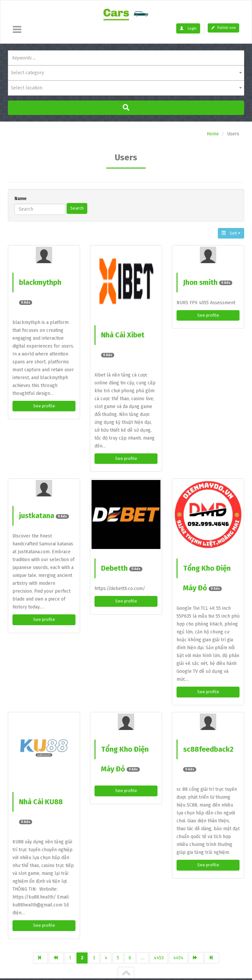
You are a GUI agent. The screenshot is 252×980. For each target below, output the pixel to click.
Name (21, 199)
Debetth (122, 569)
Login (189, 28)
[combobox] (126, 73)
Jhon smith (208, 282)
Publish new (223, 28)
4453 (159, 959)
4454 (178, 959)
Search (77, 208)
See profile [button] (44, 406)
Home (213, 134)
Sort (231, 233)
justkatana (44, 516)
